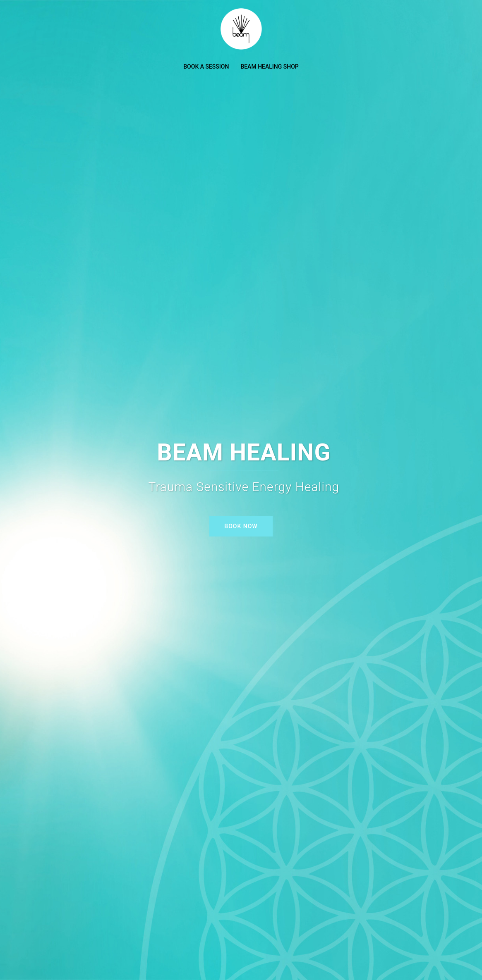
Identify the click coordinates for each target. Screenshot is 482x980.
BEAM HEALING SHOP (269, 67)
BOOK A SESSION (206, 67)
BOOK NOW (241, 526)
